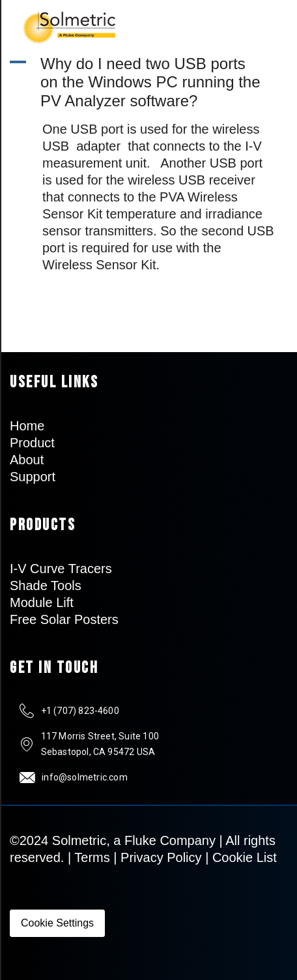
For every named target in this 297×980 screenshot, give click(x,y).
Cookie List (245, 857)
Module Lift (42, 602)
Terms (92, 857)
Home (27, 426)
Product (32, 443)
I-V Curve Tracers (61, 569)
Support (33, 477)
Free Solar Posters (64, 619)
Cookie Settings (57, 923)
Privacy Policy (161, 857)
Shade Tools (46, 586)
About (27, 460)
